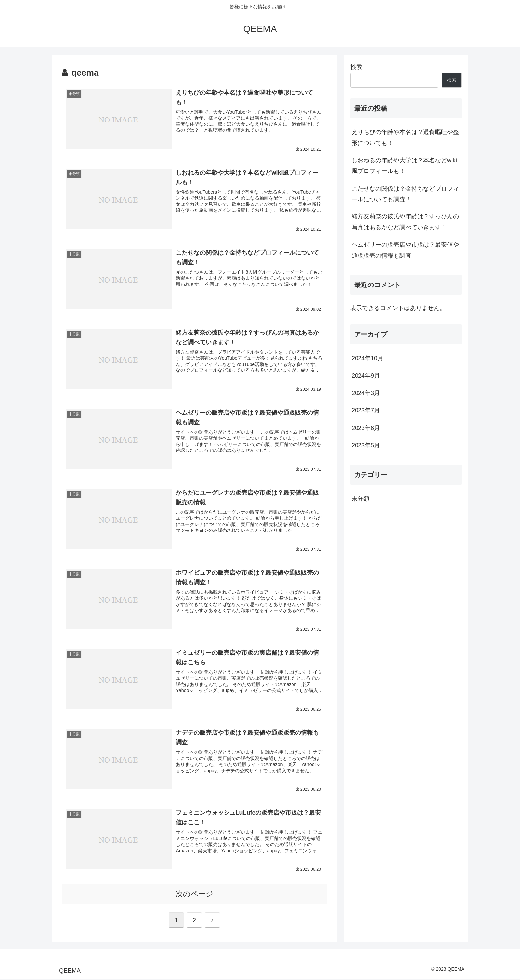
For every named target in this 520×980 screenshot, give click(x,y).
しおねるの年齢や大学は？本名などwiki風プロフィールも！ (404, 166)
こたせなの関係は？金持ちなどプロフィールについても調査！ (405, 194)
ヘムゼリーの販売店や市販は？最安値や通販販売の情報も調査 (405, 250)
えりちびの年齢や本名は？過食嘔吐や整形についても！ (405, 137)
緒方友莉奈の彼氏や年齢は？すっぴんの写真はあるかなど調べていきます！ (405, 222)
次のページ (195, 895)
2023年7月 (366, 410)
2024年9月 (366, 376)
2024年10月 (367, 358)
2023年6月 (366, 428)
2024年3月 (366, 393)
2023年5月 (366, 445)
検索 (356, 67)
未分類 (360, 499)
